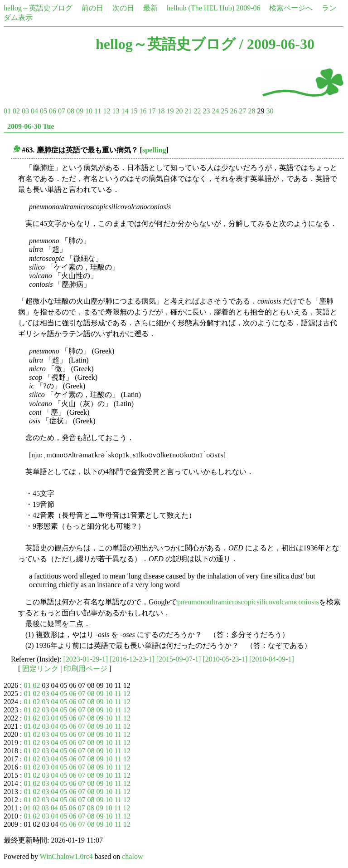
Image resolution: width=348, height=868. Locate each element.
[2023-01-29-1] (86, 659)
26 (233, 111)
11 (98, 111)
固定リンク (40, 669)
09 (80, 111)
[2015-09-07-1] (179, 659)
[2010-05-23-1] (225, 659)
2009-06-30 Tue (31, 126)
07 (62, 111)
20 (179, 111)
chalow (132, 856)
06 (53, 111)
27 (242, 111)
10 (89, 111)
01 (7, 111)
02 (16, 111)
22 (197, 111)
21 (188, 111)
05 (43, 111)
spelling (154, 150)
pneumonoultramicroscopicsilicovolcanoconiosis (248, 602)
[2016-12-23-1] (132, 659)
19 (170, 111)
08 (71, 111)
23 (206, 111)
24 (215, 111)
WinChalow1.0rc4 (66, 856)
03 (25, 111)
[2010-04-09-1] (272, 659)
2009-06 (248, 8)
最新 (150, 8)
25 (224, 111)
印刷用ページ (86, 669)
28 (251, 111)
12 (106, 111)
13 (116, 111)
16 (143, 111)
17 (152, 111)
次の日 (123, 8)
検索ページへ (291, 8)
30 (270, 111)
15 (134, 111)
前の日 (92, 8)
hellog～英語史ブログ (38, 8)
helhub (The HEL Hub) (201, 8)
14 (125, 111)
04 (34, 111)
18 (161, 111)
